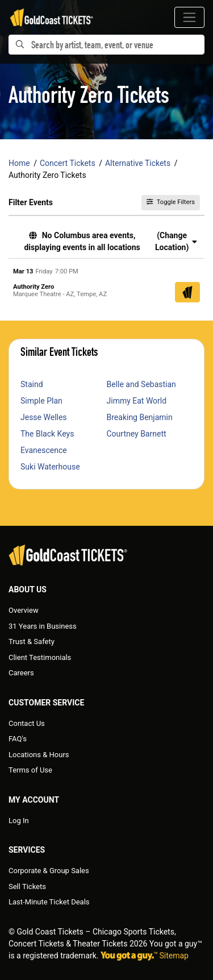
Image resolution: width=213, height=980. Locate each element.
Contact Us (27, 723)
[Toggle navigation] (189, 17)
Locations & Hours (39, 755)
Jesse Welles (44, 417)
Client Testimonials (40, 657)
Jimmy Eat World (137, 401)
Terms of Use (30, 770)
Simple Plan (41, 401)
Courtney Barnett (137, 434)
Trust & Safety (32, 641)
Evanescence (44, 450)
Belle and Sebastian (141, 384)
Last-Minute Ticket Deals (49, 902)
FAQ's (18, 739)
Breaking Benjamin (140, 417)
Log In (19, 821)
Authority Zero (34, 287)
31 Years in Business (43, 626)
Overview (24, 610)
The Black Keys (47, 434)
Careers (21, 673)
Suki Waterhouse (50, 467)
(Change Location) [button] (176, 241)
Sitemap (174, 956)
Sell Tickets (27, 886)
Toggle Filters (171, 202)
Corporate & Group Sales (49, 871)
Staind (32, 384)
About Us (28, 589)
